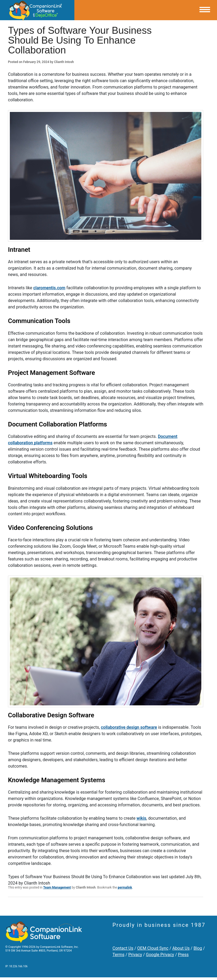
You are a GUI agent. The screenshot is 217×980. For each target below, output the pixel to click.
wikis (141, 818)
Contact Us (123, 948)
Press (183, 955)
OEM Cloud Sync (153, 948)
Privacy (135, 955)
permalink (125, 887)
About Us (181, 948)
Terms (119, 955)
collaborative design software (129, 727)
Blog (198, 948)
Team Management (57, 887)
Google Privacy (160, 955)
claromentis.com (49, 288)
